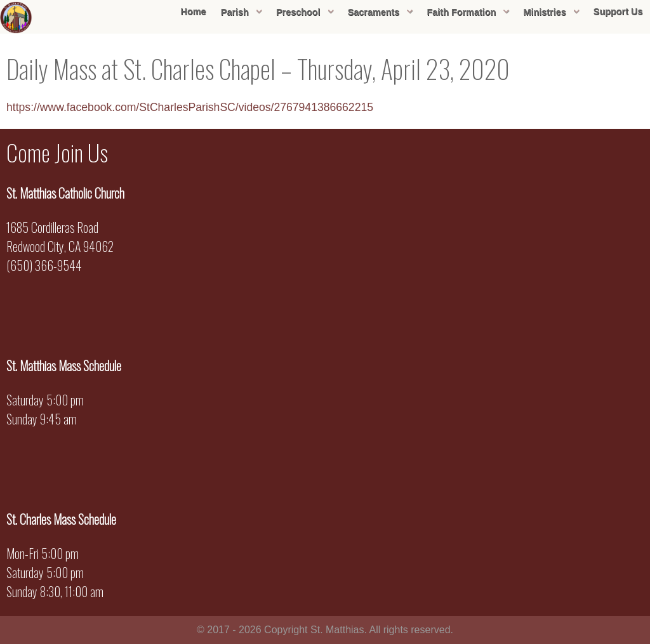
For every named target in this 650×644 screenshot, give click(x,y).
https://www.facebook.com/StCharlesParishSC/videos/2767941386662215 (190, 107)
